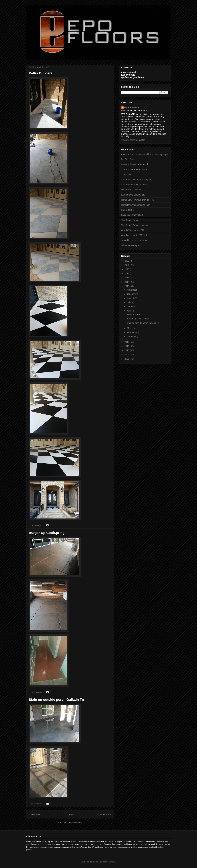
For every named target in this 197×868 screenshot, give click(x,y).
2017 (127, 273)
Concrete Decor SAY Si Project (136, 180)
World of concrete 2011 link (134, 235)
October (131, 294)
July (129, 302)
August (131, 298)
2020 (127, 269)
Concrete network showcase (135, 185)
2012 (127, 342)
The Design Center (130, 220)
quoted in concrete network (134, 240)
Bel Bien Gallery (129, 159)
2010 (127, 350)
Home (70, 814)
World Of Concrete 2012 (133, 230)
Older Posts (106, 814)
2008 (127, 359)
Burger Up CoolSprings (48, 533)
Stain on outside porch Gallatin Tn (56, 700)
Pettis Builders (41, 73)
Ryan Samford (132, 108)
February (132, 332)
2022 (127, 261)
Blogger (112, 862)
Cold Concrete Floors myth (134, 169)
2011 (127, 346)
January (131, 337)
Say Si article (127, 210)
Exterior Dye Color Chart (133, 195)
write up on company (131, 245)
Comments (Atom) (76, 822)
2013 (127, 286)
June (130, 307)
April (129, 311)
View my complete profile (133, 140)
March (130, 328)
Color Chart (127, 175)
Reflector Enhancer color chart (136, 205)
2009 (127, 355)
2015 (127, 278)
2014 (127, 282)
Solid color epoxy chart (132, 215)
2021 (127, 265)
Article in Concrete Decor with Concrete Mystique (145, 154)
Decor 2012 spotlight (131, 190)
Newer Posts (35, 814)
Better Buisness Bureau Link (135, 164)
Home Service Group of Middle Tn (137, 200)
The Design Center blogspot (135, 225)
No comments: (37, 525)
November (132, 290)
